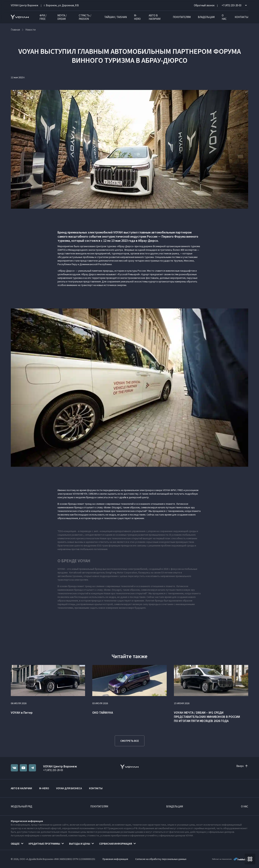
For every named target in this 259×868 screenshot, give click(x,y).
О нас (224, 17)
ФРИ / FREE (43, 17)
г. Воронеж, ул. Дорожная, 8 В (61, 5)
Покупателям (182, 17)
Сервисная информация (116, 844)
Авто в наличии (155, 17)
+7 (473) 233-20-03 (53, 770)
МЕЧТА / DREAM (62, 17)
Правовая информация (115, 859)
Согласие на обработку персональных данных (161, 859)
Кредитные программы (44, 844)
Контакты (241, 17)
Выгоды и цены (80, 844)
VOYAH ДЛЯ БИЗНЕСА (69, 788)
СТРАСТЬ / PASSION (85, 17)
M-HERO (137, 17)
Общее (15, 844)
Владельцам (206, 17)
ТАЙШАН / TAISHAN (116, 17)
